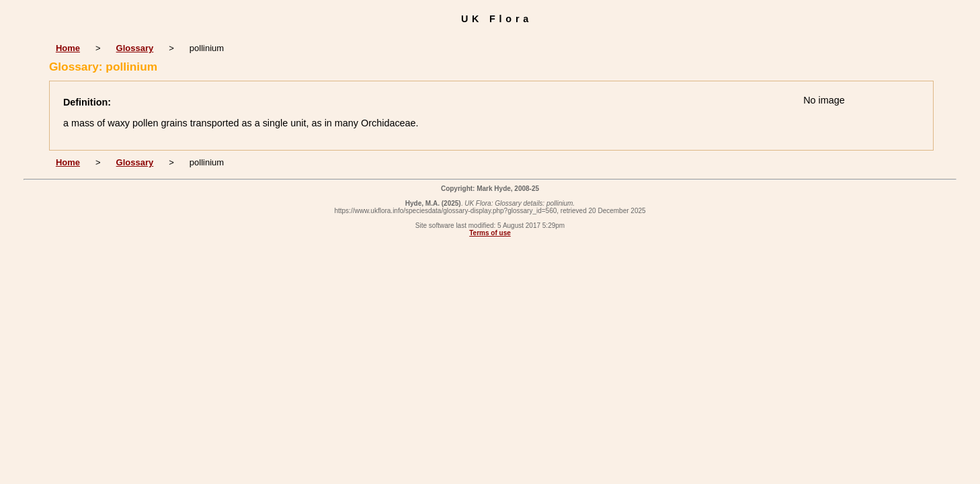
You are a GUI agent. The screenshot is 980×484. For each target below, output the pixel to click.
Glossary (135, 48)
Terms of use (490, 233)
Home (68, 48)
